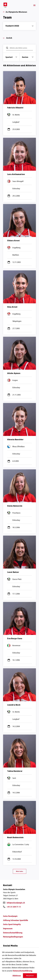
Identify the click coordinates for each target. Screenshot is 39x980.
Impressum (8, 928)
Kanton (28, 57)
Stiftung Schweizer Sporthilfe (16, 920)
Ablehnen (17, 976)
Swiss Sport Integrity (12, 924)
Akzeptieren (30, 976)
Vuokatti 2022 (12, 26)
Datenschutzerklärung (13, 933)
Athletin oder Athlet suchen (18, 48)
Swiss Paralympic (10, 916)
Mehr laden (20, 871)
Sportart (11, 57)
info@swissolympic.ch (16, 903)
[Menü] (34, 5)
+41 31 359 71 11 (14, 907)
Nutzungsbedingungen (13, 937)
